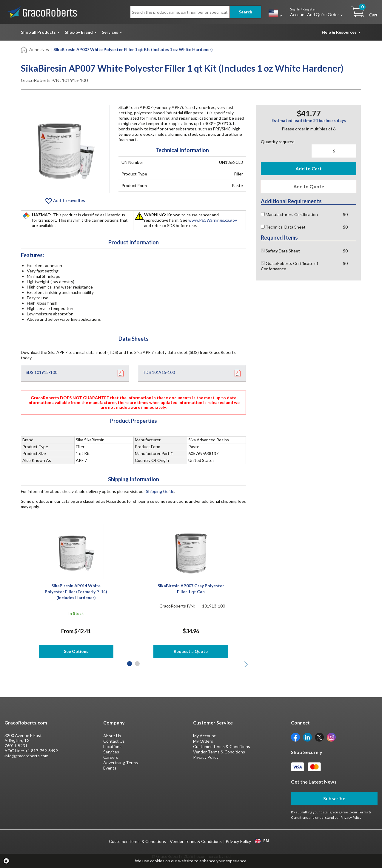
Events (110, 768)
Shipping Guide (160, 491)
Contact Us (114, 741)
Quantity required (278, 142)
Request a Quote (191, 651)
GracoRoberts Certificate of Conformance (289, 266)
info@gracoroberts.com (26, 756)
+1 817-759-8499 (41, 751)
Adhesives (39, 49)
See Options (76, 651)
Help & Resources (339, 32)
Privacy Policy (206, 757)
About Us (112, 736)
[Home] (24, 49)
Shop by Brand (79, 32)
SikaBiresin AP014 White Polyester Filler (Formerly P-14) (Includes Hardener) (76, 592)
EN (262, 841)
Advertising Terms (121, 763)
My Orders (203, 741)
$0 (345, 214)
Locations (112, 746)
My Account (204, 736)
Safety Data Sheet (280, 251)
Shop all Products (38, 32)
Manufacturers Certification (289, 214)
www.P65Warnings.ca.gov (213, 220)
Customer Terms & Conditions (222, 746)
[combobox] (262, 841)
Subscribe (334, 798)
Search (245, 12)
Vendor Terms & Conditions (219, 752)
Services (110, 32)
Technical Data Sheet (283, 227)
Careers (111, 757)
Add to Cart (309, 168)
